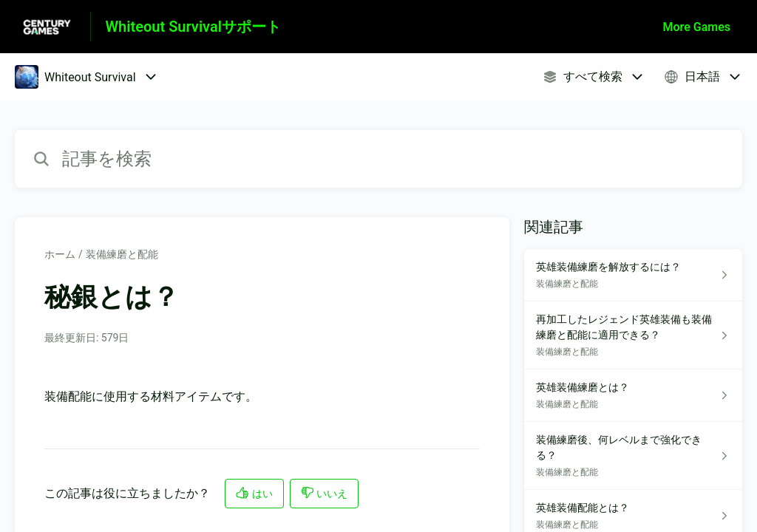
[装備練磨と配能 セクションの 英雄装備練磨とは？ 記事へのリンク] (633, 396)
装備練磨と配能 (122, 254)
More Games (697, 27)
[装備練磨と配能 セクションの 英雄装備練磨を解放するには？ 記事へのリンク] (633, 275)
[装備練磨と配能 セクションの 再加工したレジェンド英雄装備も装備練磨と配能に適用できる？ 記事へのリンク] (633, 335)
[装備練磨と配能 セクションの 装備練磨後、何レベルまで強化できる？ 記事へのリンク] (633, 456)
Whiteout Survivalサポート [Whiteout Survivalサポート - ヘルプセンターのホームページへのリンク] (193, 27)
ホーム (60, 254)
